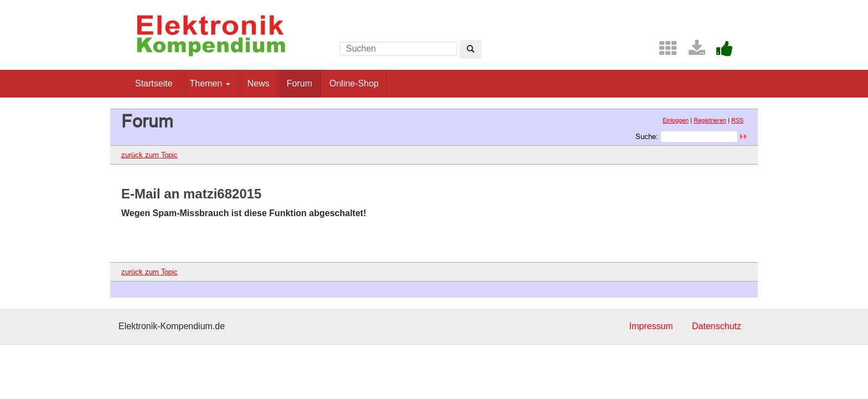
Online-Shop (354, 83)
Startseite (154, 83)
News (259, 83)
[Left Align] (471, 49)
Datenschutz (717, 326)
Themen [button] (210, 83)
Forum (299, 83)
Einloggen (676, 120)
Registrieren (710, 120)
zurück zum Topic (149, 155)
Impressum (651, 326)
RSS (737, 120)
